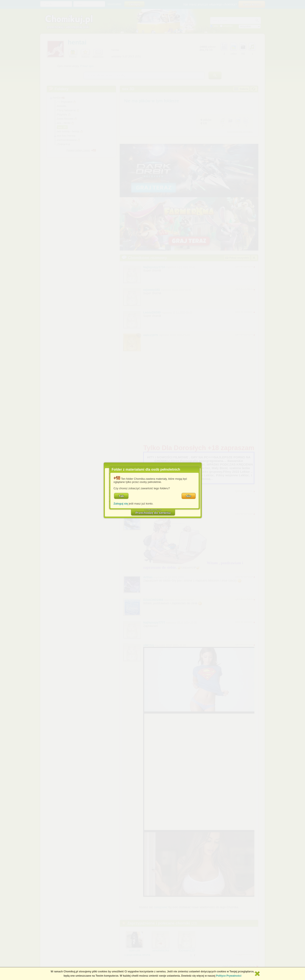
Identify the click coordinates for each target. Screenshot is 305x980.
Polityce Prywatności (229, 976)
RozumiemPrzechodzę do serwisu (153, 511)
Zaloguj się (121, 504)
